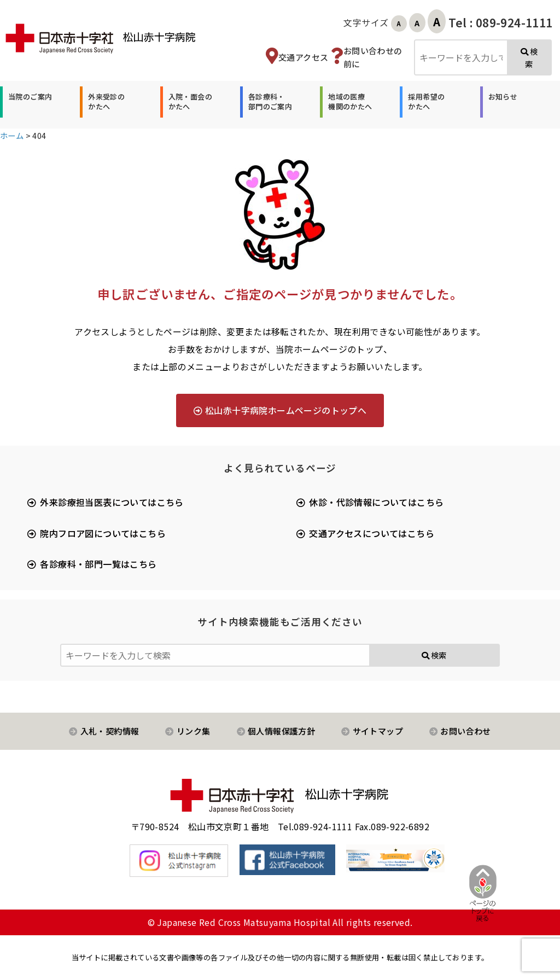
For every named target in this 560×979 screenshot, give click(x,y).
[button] (29, 102)
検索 (529, 58)
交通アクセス (303, 57)
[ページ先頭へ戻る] (474, 893)
